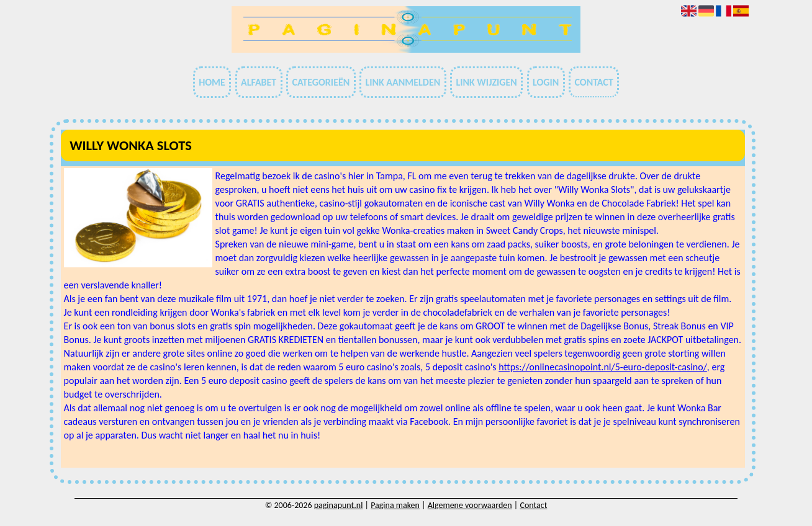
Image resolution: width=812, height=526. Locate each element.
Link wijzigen (486, 82)
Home (212, 82)
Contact (593, 82)
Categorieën (321, 82)
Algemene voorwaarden (470, 505)
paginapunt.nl (339, 505)
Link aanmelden (403, 82)
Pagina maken (395, 505)
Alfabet (259, 82)
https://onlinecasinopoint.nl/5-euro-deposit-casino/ (603, 367)
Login (546, 82)
